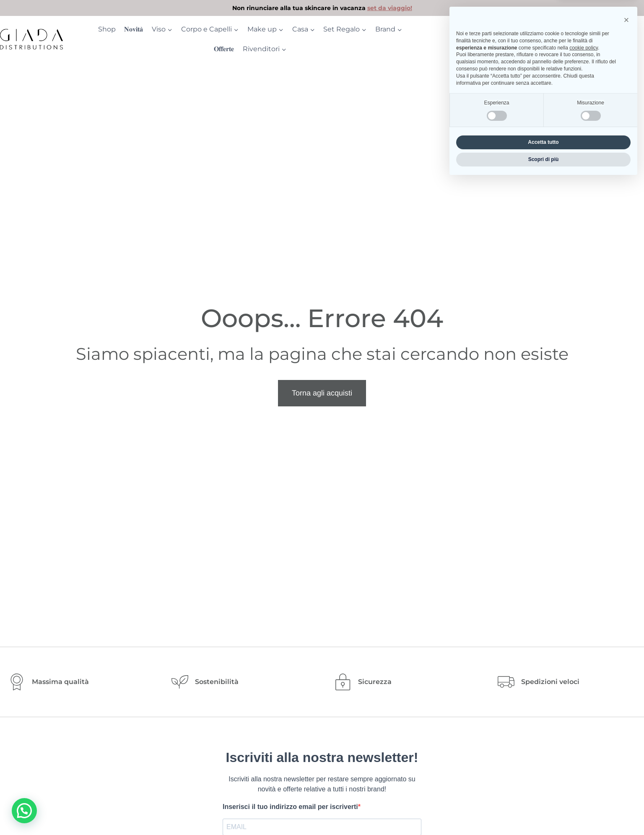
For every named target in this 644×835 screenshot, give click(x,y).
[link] (322, 8)
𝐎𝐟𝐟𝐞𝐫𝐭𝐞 (224, 49)
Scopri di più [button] (544, 813)
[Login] (612, 39)
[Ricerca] (577, 39)
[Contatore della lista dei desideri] (597, 39)
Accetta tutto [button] (543, 796)
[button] (626, 674)
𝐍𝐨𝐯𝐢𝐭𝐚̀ (134, 29)
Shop (107, 29)
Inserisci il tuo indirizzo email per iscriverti (290, 807)
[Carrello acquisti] (628, 39)
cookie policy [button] (584, 701)
